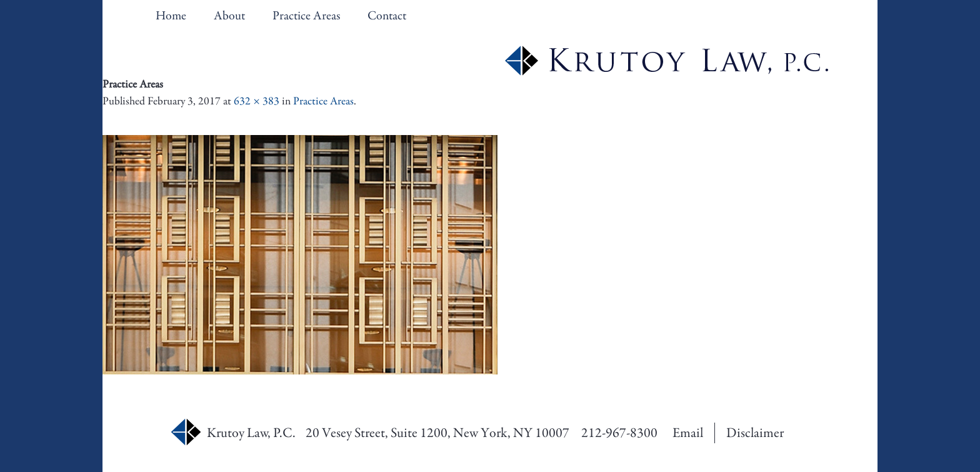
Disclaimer (755, 433)
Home (171, 16)
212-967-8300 (619, 433)
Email (688, 433)
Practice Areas (306, 16)
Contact (387, 16)
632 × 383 (257, 101)
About (229, 16)
